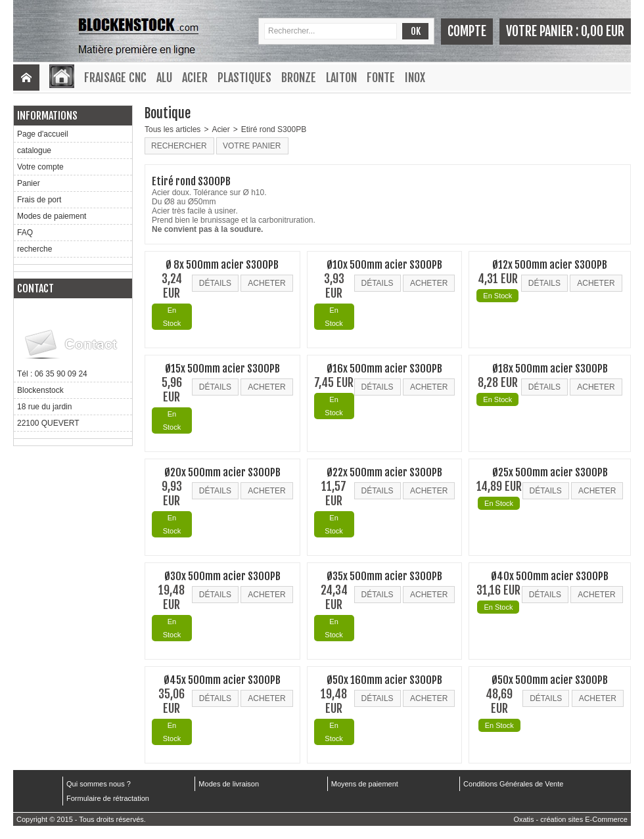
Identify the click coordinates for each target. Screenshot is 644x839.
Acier (195, 78)
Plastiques (244, 78)
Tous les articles (172, 129)
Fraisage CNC (115, 78)
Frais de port (39, 200)
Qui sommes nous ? (99, 784)
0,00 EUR (603, 31)
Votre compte (40, 167)
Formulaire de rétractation (108, 798)
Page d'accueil (43, 134)
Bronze (299, 78)
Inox (415, 78)
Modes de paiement (52, 216)
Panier (29, 183)
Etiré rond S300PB (274, 129)
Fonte (381, 78)
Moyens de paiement (365, 784)
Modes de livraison (229, 784)
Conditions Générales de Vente (513, 784)
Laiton (341, 78)
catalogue (34, 150)
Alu (164, 78)
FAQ (25, 233)
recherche (34, 249)
